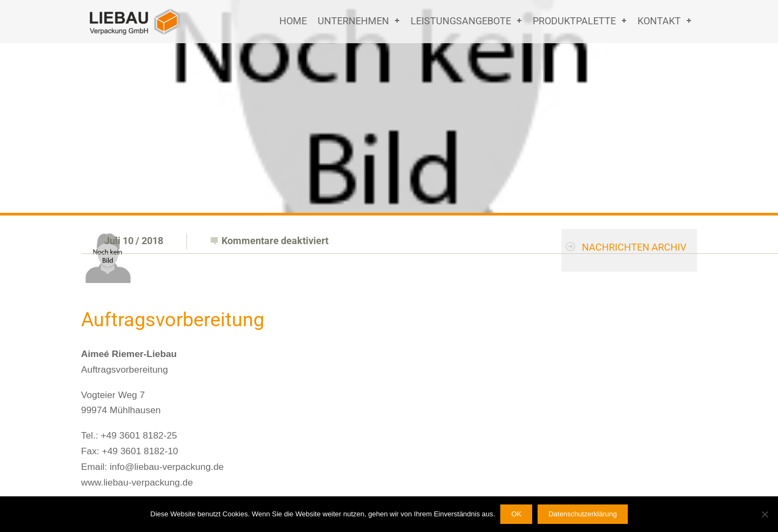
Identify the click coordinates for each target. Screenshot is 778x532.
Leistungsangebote (461, 21)
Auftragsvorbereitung (173, 320)
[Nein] (764, 514)
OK (516, 514)
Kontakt (659, 21)
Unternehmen (353, 21)
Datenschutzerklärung (582, 514)
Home (293, 21)
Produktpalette (574, 21)
